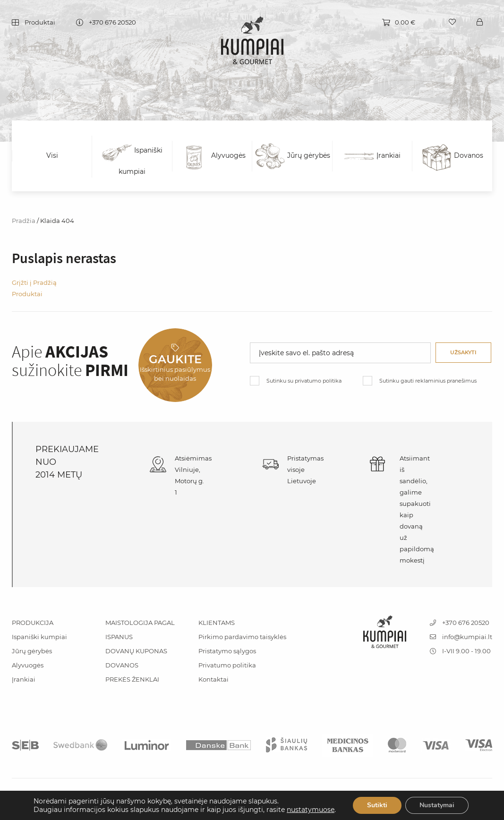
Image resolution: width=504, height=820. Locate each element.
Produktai (40, 23)
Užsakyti (463, 352)
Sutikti (377, 805)
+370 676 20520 (112, 23)
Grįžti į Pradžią (34, 282)
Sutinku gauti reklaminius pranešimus (428, 381)
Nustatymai (437, 805)
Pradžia (24, 221)
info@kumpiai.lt (461, 637)
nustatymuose (311, 810)
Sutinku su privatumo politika (304, 381)
